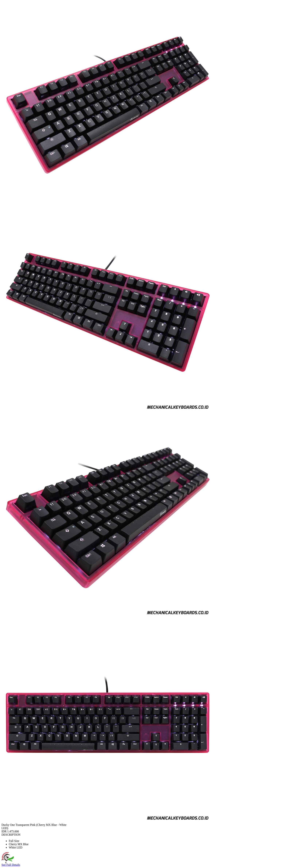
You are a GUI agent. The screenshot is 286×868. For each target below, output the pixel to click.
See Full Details (11, 865)
